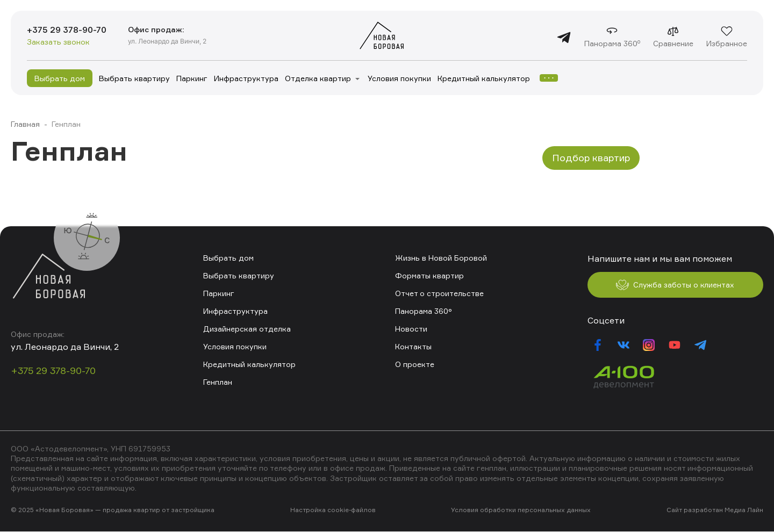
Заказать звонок (58, 42)
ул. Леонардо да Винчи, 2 (168, 41)
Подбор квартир (591, 157)
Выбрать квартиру (134, 78)
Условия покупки (399, 78)
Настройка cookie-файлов (333, 510)
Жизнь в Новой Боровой (441, 258)
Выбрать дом (60, 78)
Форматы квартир (429, 275)
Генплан (218, 382)
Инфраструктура (246, 78)
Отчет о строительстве (439, 293)
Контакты (413, 346)
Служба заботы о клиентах (675, 285)
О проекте (415, 364)
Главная (25, 124)
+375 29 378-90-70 (67, 30)
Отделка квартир (318, 78)
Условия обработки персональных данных (521, 510)
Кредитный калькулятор (484, 78)
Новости (411, 329)
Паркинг (192, 78)
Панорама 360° (424, 311)
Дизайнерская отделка (247, 329)
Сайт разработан (695, 510)
